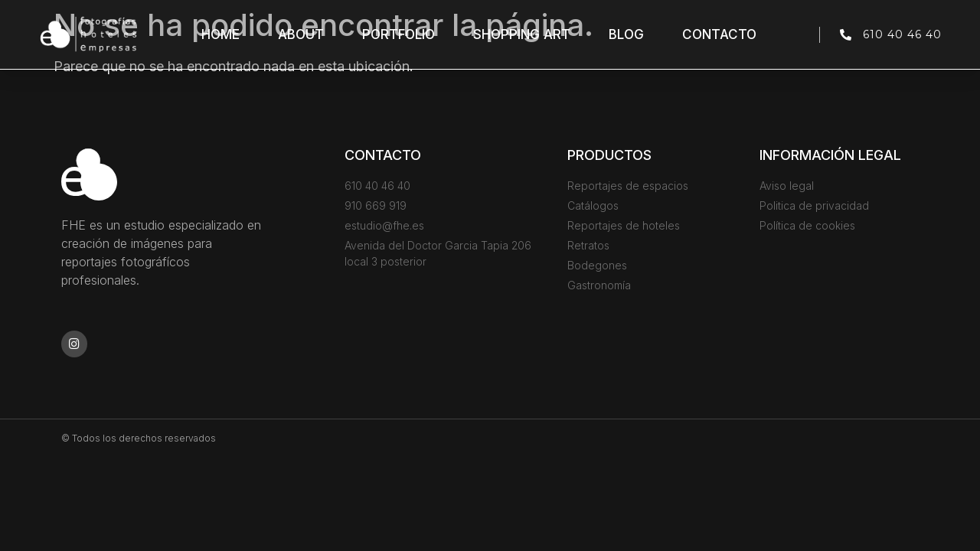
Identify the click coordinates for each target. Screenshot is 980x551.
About (301, 34)
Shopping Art (522, 34)
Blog (626, 34)
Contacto (719, 34)
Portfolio (399, 34)
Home (220, 34)
